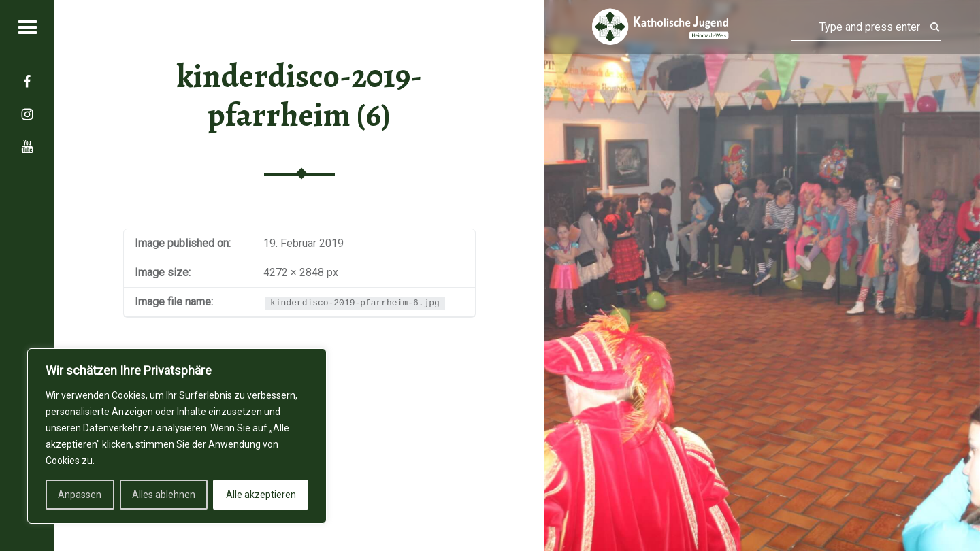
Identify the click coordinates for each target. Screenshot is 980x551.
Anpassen (80, 495)
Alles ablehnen (164, 495)
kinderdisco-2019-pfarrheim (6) (299, 96)
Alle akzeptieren (261, 495)
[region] (177, 436)
